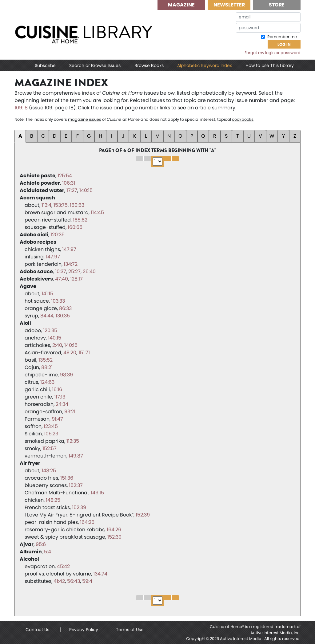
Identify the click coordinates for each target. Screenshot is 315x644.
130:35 (63, 316)
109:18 (21, 108)
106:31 (69, 183)
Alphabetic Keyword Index (205, 65)
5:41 (48, 552)
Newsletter (229, 5)
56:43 (74, 581)
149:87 (76, 456)
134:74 (100, 574)
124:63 (47, 382)
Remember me (282, 37)
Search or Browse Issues (95, 65)
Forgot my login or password (273, 53)
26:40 (89, 271)
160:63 (77, 205)
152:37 (76, 485)
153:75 (61, 205)
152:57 (50, 448)
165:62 (80, 220)
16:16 (57, 389)
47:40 (62, 279)
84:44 (47, 316)
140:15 (86, 190)
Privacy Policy (84, 630)
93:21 (70, 412)
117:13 (60, 397)
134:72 (71, 264)
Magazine (181, 5)
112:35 (73, 441)
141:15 (47, 294)
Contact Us (37, 630)
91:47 (57, 419)
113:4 (46, 205)
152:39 (79, 507)
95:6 (41, 544)
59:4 (87, 581)
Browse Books (149, 65)
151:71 (84, 353)
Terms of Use (130, 630)
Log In (284, 44)
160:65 (75, 227)
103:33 (58, 301)
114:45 (97, 212)
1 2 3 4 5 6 (157, 161)
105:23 (51, 434)
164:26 (87, 522)
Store (277, 5)
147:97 (69, 249)
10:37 (61, 271)
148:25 (49, 471)
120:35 (58, 235)
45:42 (63, 566)
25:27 (74, 271)
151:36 (67, 478)
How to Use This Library (270, 65)
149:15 (97, 493)
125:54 (65, 176)
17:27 (72, 190)
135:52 (46, 360)
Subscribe (45, 65)
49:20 (70, 353)
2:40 (57, 345)
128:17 (76, 279)
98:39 (66, 375)
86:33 (65, 308)
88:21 (47, 367)
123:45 (51, 426)
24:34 (62, 404)
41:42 (59, 581)
